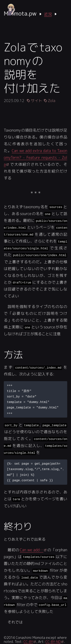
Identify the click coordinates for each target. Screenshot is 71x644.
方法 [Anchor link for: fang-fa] (13, 354)
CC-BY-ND (53, 641)
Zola (52, 101)
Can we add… (32, 549)
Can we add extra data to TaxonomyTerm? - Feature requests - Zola (35, 157)
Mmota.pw (20, 13)
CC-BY (28, 641)
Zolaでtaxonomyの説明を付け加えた (33, 68)
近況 (48, 14)
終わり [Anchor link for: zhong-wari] (18, 525)
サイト (37, 101)
